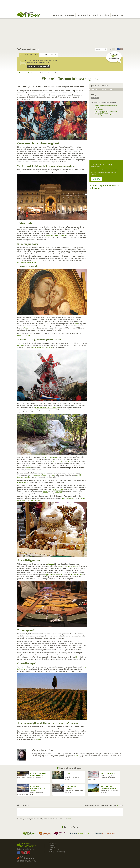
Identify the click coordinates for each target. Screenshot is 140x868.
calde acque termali (51, 457)
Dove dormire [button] (83, 15)
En (111, 49)
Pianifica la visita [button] (101, 15)
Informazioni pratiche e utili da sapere (106, 111)
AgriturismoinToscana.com (27, 262)
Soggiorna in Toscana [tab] (29, 55)
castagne (59, 492)
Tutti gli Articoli (54, 849)
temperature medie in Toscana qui (47, 408)
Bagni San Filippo (66, 461)
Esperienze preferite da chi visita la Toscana (106, 187)
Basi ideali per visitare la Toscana (105, 115)
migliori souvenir (77, 575)
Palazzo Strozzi (29, 328)
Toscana (22, 73)
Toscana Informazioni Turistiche (102, 89)
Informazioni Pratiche (101, 113)
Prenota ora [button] (117, 15)
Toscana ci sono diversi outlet (68, 566)
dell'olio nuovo (58, 490)
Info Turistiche (33, 73)
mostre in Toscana (24, 335)
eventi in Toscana (23, 482)
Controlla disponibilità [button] (39, 66)
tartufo (45, 492)
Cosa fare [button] (70, 15)
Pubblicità (53, 845)
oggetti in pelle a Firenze (54, 575)
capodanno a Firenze (40, 475)
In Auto (97, 107)
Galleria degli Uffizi (52, 235)
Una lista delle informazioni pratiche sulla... (31, 778)
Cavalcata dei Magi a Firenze (42, 347)
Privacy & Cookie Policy (57, 852)
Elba (77, 657)
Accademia (64, 235)
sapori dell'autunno (69, 498)
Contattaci (53, 847)
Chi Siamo (52, 843)
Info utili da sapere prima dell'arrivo (106, 106)
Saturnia (55, 461)
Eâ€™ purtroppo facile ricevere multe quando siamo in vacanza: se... (101, 778)
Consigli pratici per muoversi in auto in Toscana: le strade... (74, 778)
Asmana (28, 468)
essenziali (95, 98)
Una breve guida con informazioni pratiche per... (30, 794)
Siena (76, 324)
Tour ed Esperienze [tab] (49, 55)
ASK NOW (96, 179)
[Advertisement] (70, 32)
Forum (38, 739)
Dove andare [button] (56, 15)
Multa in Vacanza (100, 109)
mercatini (21, 345)
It (113, 49)
